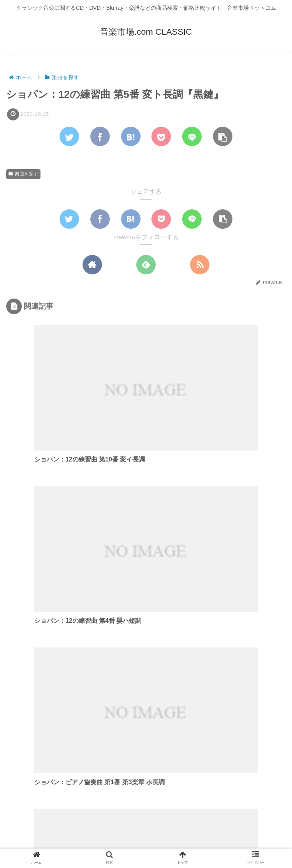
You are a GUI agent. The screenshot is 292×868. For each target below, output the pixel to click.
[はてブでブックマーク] (131, 137)
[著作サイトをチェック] (92, 265)
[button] (223, 137)
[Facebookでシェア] (100, 137)
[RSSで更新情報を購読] (200, 265)
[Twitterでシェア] (69, 137)
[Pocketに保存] (161, 137)
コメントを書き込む (146, 783)
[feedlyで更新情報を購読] (146, 265)
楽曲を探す (23, 174)
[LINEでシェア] (192, 137)
